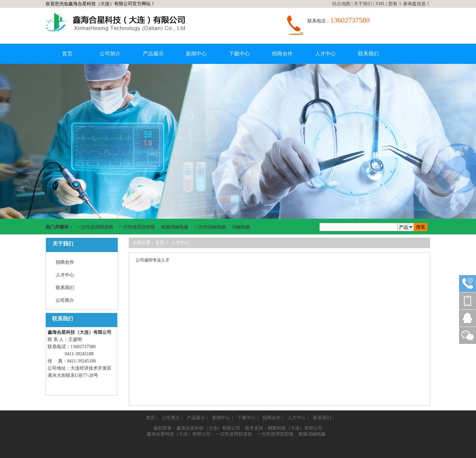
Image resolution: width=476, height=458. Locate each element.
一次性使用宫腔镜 (137, 227)
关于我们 (363, 4)
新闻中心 (196, 54)
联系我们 (368, 54)
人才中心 (325, 54)
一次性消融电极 (210, 227)
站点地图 (341, 4)
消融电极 (241, 227)
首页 (67, 54)
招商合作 (282, 54)
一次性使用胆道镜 (95, 227)
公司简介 (110, 54)
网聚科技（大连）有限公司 (295, 428)
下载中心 (239, 54)
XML (380, 4)
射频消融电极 (175, 227)
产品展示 (153, 54)
